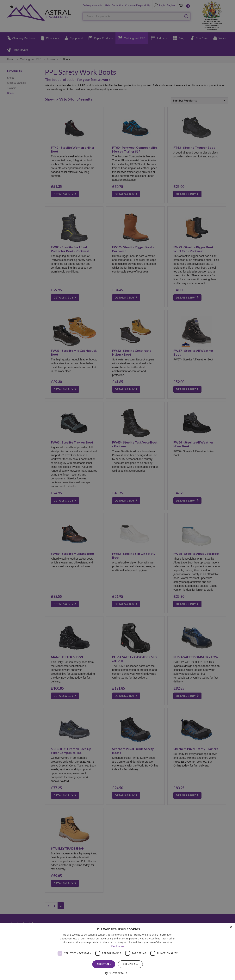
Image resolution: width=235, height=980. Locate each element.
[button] (118, 973)
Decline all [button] (130, 964)
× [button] (231, 927)
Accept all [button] (104, 964)
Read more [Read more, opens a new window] (118, 946)
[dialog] (117, 952)
